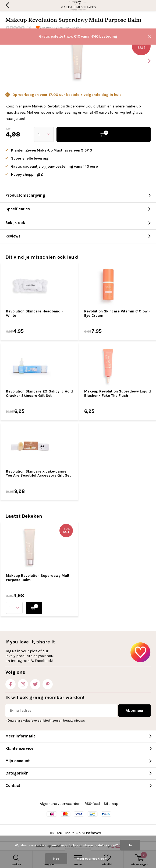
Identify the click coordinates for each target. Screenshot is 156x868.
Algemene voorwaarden (60, 804)
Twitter (35, 683)
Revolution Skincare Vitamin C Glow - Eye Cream (117, 313)
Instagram (23, 683)
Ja (130, 845)
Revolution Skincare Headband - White (35, 313)
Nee (56, 859)
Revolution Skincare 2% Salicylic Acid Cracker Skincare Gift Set (39, 393)
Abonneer (135, 711)
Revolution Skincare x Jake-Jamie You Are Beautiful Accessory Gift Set (38, 473)
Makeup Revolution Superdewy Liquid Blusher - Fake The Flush (118, 393)
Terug (7, 5)
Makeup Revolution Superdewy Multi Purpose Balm (38, 578)
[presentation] (145, 61)
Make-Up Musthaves (83, 833)
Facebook (10, 683)
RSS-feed (92, 804)
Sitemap (111, 804)
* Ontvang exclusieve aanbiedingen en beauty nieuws (45, 721)
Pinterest (48, 683)
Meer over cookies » (92, 859)
